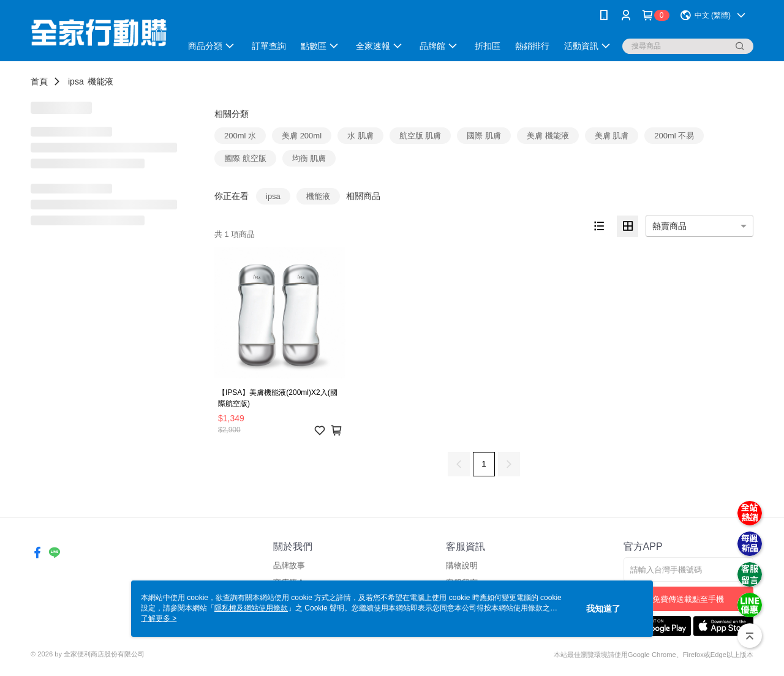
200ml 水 (240, 136)
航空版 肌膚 (420, 136)
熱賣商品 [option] (669, 226)
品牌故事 (289, 565)
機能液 (100, 81)
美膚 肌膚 (612, 136)
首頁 (39, 81)
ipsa (76, 81)
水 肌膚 (360, 136)
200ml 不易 (674, 136)
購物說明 (462, 565)
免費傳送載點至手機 (688, 599)
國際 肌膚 (484, 136)
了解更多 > (159, 618)
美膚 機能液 (548, 136)
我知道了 (603, 609)
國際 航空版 (245, 158)
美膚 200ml (302, 136)
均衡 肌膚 (309, 158)
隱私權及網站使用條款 (251, 608)
